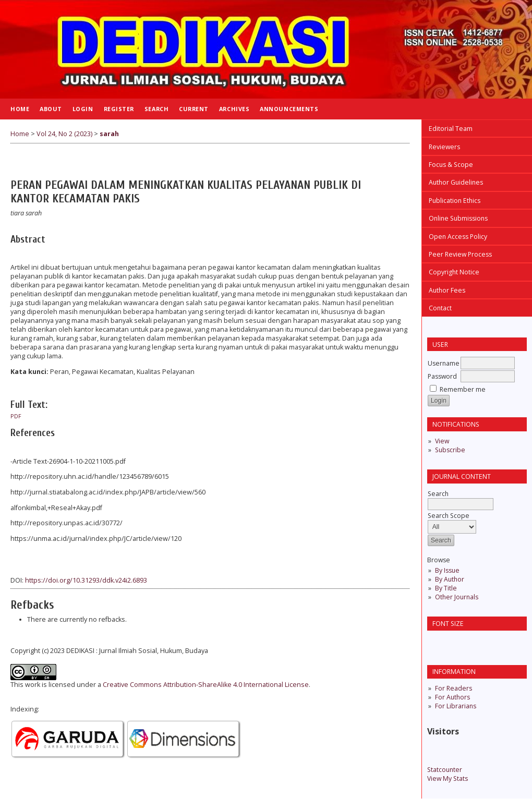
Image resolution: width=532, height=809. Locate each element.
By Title (446, 588)
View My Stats (448, 778)
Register (119, 109)
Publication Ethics (455, 201)
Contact (440, 308)
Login (83, 109)
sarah (109, 134)
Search (156, 109)
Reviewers (444, 147)
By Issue (447, 570)
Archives (234, 109)
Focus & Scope (451, 165)
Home (20, 109)
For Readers (454, 688)
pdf (16, 416)
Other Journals (457, 597)
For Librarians (456, 706)
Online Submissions (458, 218)
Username (444, 363)
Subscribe (450, 450)
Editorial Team (451, 129)
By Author (450, 579)
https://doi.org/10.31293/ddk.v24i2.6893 (86, 580)
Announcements (289, 109)
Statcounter (445, 770)
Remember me (463, 389)
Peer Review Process (460, 254)
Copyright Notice (454, 272)
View (442, 441)
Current (194, 109)
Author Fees (447, 290)
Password (442, 376)
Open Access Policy (458, 237)
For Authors (452, 697)
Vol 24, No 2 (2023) (64, 134)
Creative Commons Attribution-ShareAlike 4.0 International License (206, 685)
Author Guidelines (456, 182)
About (51, 109)
